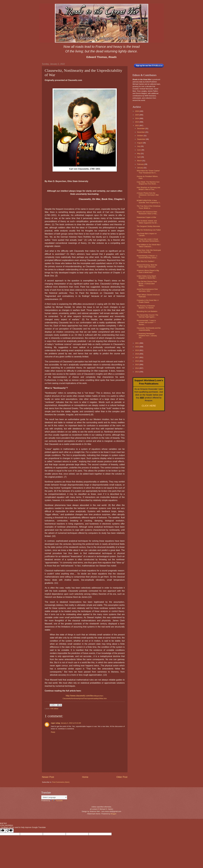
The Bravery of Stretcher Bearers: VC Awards (146, 307)
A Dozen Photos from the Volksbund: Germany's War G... (148, 195)
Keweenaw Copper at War (146, 217)
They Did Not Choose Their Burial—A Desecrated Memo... (147, 284)
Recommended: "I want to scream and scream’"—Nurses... (146, 322)
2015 (137, 365)
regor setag (55, 723)
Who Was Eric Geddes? (146, 261)
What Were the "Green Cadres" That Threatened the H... (148, 172)
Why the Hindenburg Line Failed (149, 230)
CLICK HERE (149, 406)
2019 (137, 350)
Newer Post (48, 777)
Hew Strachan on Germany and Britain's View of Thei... (148, 188)
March (140, 161)
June (139, 150)
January (140, 168)
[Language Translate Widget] (54, 797)
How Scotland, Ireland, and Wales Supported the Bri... (147, 222)
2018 (137, 354)
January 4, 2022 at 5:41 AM (71, 723)
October (140, 136)
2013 (137, 372)
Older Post (122, 777)
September (141, 139)
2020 (137, 347)
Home (85, 777)
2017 (137, 357)
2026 (137, 111)
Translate (57, 801)
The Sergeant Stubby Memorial (148, 226)
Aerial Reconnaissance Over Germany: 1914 (147, 290)
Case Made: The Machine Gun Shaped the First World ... (148, 183)
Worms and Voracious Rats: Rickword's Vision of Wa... (147, 213)
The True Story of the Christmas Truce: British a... (148, 207)
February (141, 164)
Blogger (113, 814)
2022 (137, 126)
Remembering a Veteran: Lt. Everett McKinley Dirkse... (147, 257)
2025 (137, 115)
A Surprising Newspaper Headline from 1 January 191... (147, 336)
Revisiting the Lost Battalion (147, 311)
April (139, 157)
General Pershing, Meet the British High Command (147, 266)
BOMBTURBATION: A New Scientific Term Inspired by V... (149, 201)
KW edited (54, 709)
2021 (137, 343)
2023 (137, 122)
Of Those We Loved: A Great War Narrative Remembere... (148, 240)
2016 (137, 361)
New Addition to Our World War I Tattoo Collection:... (149, 246)
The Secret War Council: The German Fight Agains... (147, 316)
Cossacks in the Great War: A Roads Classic (148, 301)
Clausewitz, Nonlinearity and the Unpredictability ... (149, 329)
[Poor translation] (9, 831)
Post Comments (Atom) (61, 782)
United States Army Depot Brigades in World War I (146, 277)
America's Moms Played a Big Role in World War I (148, 271)
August (140, 143)
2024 (137, 118)
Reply (53, 732)
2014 (137, 368)
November (141, 132)
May (139, 154)
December (141, 128)
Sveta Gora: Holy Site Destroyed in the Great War (149, 251)
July (139, 146)
